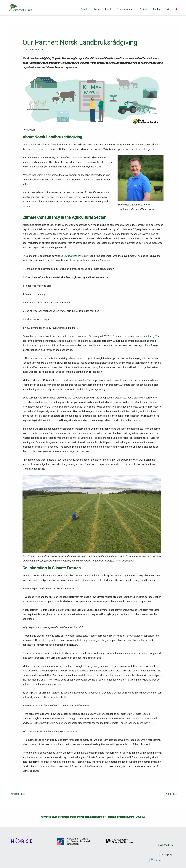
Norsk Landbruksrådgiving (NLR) (40, 145)
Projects (144, 9)
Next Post (173, 794)
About (85, 9)
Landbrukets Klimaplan (76, 256)
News (98, 9)
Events (109, 9)
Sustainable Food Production (68, 575)
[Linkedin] (156, 859)
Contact (157, 9)
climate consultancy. (144, 336)
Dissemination (125, 9)
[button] (168, 9)
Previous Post (16, 794)
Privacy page (166, 853)
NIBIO (145, 243)
